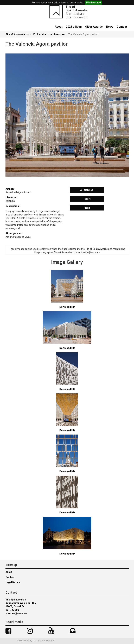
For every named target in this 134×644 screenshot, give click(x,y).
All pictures (87, 190)
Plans (87, 208)
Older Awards (94, 27)
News (110, 27)
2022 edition (40, 34)
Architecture (57, 34)
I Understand (93, 3)
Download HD (67, 307)
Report (87, 199)
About (59, 27)
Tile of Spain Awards (17, 34)
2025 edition (74, 27)
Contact (122, 27)
